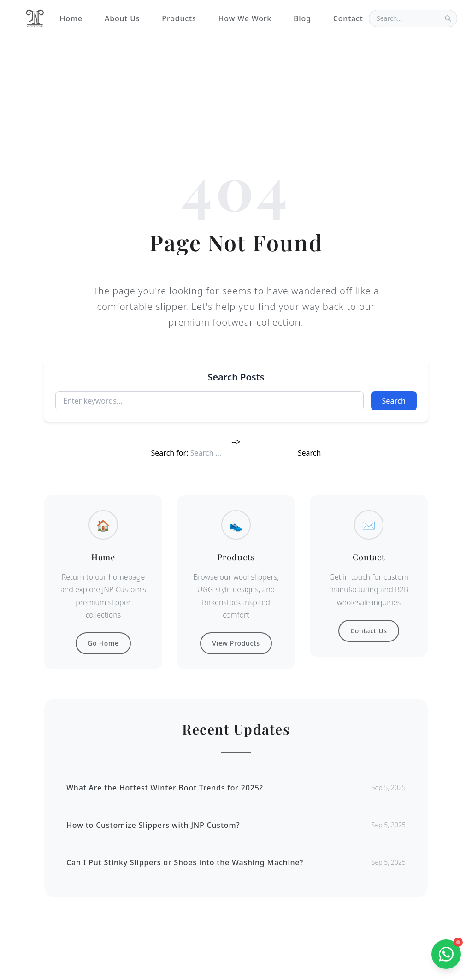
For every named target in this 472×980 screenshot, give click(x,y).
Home (71, 18)
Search (394, 401)
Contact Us (369, 631)
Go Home (103, 643)
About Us (122, 18)
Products (179, 18)
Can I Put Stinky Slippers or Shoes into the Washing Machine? (185, 862)
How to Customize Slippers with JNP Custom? (153, 825)
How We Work (245, 18)
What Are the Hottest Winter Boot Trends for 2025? (165, 788)
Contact (348, 18)
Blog (302, 18)
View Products (236, 643)
